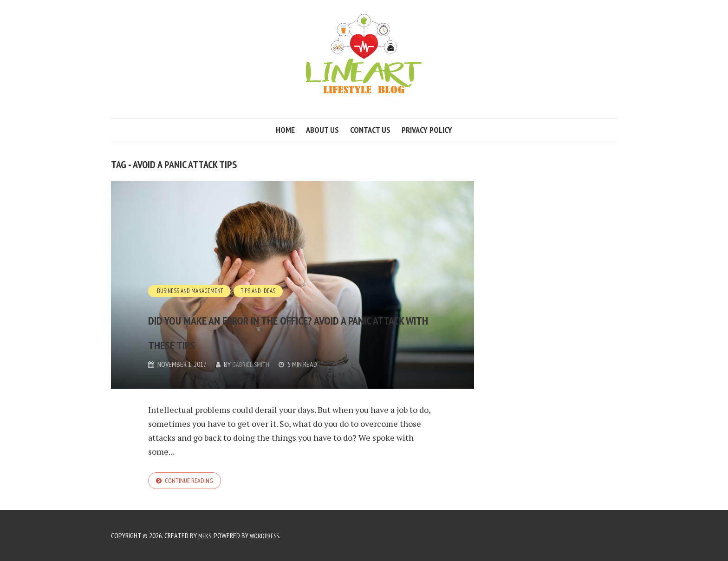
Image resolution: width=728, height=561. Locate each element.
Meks (206, 535)
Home (285, 130)
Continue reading (192, 482)
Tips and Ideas (265, 266)
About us (322, 130)
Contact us (370, 130)
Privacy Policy (427, 130)
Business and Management (192, 266)
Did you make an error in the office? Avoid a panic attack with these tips (280, 317)
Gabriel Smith (252, 365)
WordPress (268, 535)
